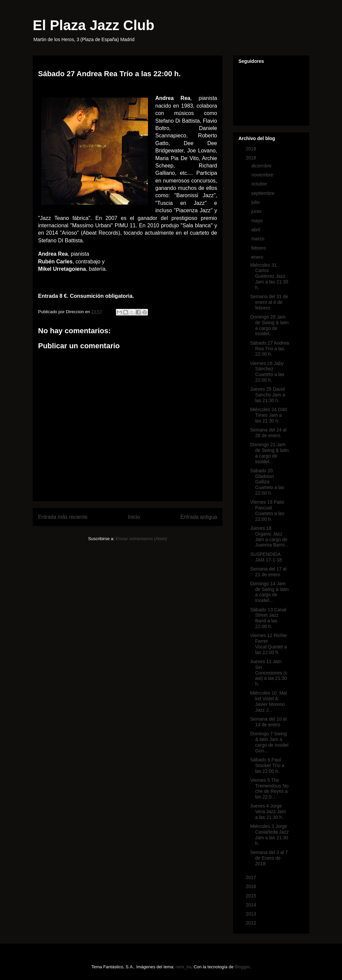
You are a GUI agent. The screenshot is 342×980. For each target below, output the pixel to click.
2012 (252, 923)
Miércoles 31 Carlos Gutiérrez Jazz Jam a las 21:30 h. (269, 276)
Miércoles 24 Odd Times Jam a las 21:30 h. (269, 415)
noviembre (263, 175)
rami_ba (184, 967)
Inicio (134, 517)
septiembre (263, 193)
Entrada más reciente (63, 517)
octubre (260, 184)
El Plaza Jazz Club (94, 25)
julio (256, 202)
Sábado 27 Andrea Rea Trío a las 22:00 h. (270, 349)
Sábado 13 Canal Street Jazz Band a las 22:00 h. (268, 618)
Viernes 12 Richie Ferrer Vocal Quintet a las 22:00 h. (269, 644)
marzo (258, 239)
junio (257, 211)
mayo (258, 221)
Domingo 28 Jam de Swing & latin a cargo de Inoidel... (269, 325)
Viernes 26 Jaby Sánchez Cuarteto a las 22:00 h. (267, 372)
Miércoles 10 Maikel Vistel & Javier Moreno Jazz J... (269, 701)
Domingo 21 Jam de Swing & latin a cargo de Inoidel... (269, 453)
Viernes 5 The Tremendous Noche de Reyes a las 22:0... (269, 788)
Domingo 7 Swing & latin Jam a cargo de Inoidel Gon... (269, 742)
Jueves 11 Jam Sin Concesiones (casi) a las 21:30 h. (269, 673)
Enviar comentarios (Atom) (141, 539)
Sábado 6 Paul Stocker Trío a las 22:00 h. (267, 765)
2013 (252, 914)
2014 (252, 905)
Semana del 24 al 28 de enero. (268, 433)
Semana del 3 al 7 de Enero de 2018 (269, 858)
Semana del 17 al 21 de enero (268, 572)
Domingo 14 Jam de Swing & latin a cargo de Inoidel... (269, 592)
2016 (252, 886)
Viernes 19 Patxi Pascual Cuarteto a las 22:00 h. (267, 510)
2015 (252, 896)
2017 (252, 877)
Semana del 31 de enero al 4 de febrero (269, 302)
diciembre (262, 166)
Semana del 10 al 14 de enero (268, 722)
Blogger (242, 967)
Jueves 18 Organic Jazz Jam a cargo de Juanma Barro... (269, 536)
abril (256, 230)
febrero (259, 248)
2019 (252, 149)
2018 (252, 158)
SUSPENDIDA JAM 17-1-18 (266, 557)
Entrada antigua (199, 517)
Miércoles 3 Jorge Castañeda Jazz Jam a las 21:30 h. (269, 835)
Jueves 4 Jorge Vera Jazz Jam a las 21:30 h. (268, 812)
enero (258, 257)
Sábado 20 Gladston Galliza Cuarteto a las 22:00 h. (267, 482)
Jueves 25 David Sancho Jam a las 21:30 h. (268, 395)
